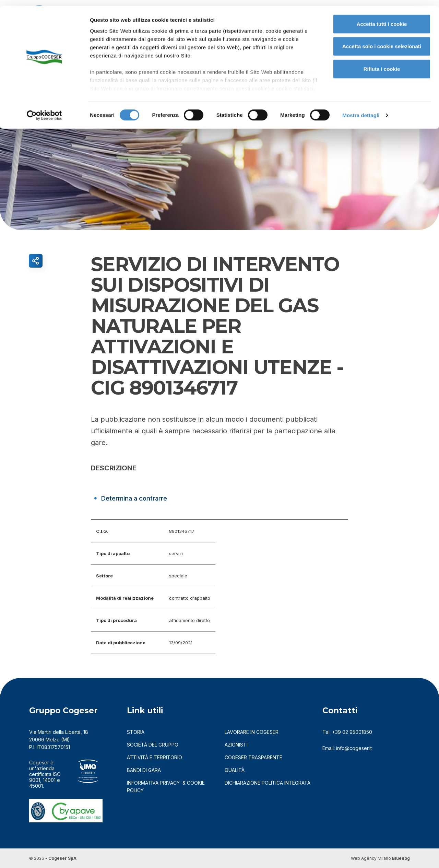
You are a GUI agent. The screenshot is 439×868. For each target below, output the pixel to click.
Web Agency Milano (371, 858)
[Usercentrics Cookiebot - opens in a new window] (44, 110)
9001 (35, 780)
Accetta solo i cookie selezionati (382, 41)
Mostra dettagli (361, 110)
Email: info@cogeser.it (347, 748)
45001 (36, 786)
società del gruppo (153, 745)
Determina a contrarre (138, 498)
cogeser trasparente (253, 757)
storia (136, 732)
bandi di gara (144, 770)
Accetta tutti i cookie (382, 18)
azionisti (236, 745)
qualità (235, 770)
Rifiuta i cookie (382, 63)
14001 (49, 780)
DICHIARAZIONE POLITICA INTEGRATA (268, 783)
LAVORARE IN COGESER (252, 732)
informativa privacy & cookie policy (166, 787)
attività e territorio (155, 757)
